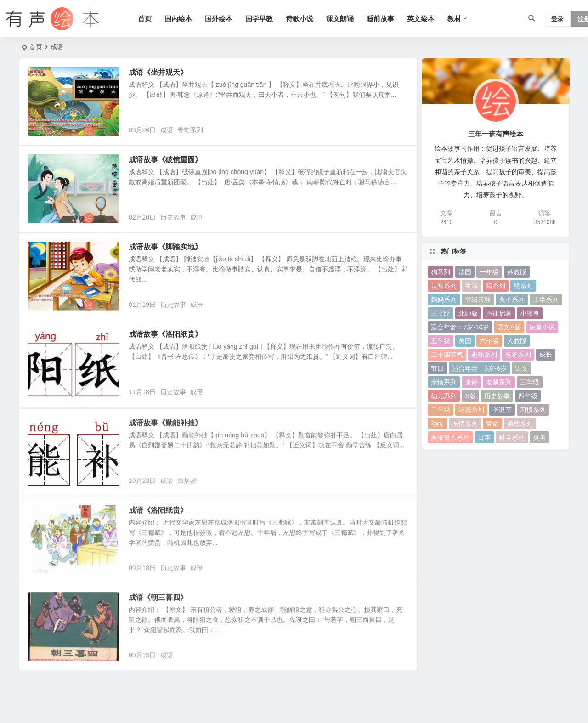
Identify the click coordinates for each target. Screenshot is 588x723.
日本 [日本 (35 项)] (484, 437)
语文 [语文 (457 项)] (521, 368)
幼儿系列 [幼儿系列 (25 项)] (444, 396)
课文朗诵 (340, 19)
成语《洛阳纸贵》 (158, 523)
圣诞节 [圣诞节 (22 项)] (502, 410)
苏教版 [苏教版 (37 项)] (517, 272)
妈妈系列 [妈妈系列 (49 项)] (444, 299)
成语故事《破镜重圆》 (165, 160)
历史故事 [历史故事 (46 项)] (497, 396)
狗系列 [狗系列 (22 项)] (441, 272)
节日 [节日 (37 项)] (437, 368)
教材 (454, 19)
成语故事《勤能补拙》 (165, 436)
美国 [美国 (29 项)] (465, 341)
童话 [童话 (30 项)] (492, 424)
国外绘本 (219, 19)
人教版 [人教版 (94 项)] (517, 341)
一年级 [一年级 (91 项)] (489, 272)
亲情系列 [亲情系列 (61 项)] (444, 382)
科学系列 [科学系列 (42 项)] (512, 437)
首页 (145, 19)
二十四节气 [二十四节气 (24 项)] (447, 355)
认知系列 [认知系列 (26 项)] (444, 286)
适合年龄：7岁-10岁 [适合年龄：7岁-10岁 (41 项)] (460, 327)
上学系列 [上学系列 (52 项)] (546, 299)
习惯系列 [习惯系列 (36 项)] (533, 410)
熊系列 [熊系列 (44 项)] (523, 286)
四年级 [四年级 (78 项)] (528, 396)
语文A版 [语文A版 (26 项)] (509, 327)
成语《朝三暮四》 (158, 611)
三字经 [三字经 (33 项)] (441, 313)
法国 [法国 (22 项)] (465, 272)
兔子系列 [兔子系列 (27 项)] (512, 299)
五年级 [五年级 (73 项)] (441, 341)
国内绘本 (178, 19)
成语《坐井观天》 (158, 72)
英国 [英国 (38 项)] (539, 437)
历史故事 (173, 217)
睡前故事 (380, 19)
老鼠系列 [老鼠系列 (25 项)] (499, 382)
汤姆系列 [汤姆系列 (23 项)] (471, 410)
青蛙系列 (190, 130)
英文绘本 (421, 19)
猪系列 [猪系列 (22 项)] (496, 286)
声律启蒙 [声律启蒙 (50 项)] (499, 313)
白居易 (187, 494)
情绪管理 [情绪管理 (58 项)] (478, 299)
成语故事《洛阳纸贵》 (165, 334)
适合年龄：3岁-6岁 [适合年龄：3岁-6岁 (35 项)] (479, 368)
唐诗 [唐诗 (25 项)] (471, 382)
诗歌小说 (300, 19)
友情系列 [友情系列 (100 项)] (465, 424)
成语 (167, 130)
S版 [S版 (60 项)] (470, 396)
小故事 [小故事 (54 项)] (530, 313)
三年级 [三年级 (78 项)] (530, 382)
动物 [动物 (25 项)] (437, 424)
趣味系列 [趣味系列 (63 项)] (484, 355)
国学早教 (259, 19)
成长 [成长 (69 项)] (546, 355)
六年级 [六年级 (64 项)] (489, 341)
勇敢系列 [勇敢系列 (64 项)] (520, 424)
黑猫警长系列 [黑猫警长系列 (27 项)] (450, 437)
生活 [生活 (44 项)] (471, 286)
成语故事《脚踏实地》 (165, 247)
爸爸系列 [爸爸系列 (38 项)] (518, 355)
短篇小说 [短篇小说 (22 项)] (542, 327)
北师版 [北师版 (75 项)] (468, 313)
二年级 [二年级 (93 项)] (441, 410)
